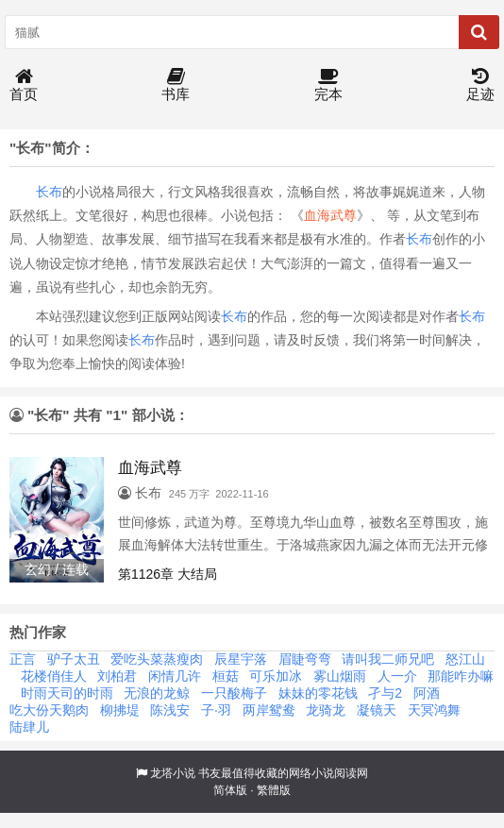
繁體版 (274, 790)
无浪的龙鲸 (157, 693)
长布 (49, 192)
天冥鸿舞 (434, 710)
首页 (24, 85)
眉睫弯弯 (305, 659)
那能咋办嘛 (461, 676)
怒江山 (465, 659)
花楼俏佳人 (54, 676)
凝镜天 (377, 710)
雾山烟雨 (340, 676)
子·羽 (216, 710)
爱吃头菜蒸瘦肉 (157, 659)
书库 (176, 85)
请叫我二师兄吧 (388, 659)
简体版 (230, 790)
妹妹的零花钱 (318, 693)
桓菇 (226, 676)
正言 (23, 659)
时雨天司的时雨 (67, 693)
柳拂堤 (120, 710)
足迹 (480, 85)
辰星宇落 (241, 659)
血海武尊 (330, 215)
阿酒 (427, 693)
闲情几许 (175, 676)
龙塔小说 (173, 773)
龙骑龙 (326, 710)
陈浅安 (170, 710)
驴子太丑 (74, 659)
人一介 (397, 676)
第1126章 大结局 (168, 574)
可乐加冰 (276, 676)
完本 (328, 85)
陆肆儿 (29, 727)
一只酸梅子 (234, 693)
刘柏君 (117, 676)
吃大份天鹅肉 (49, 710)
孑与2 (385, 693)
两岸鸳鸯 (269, 710)
